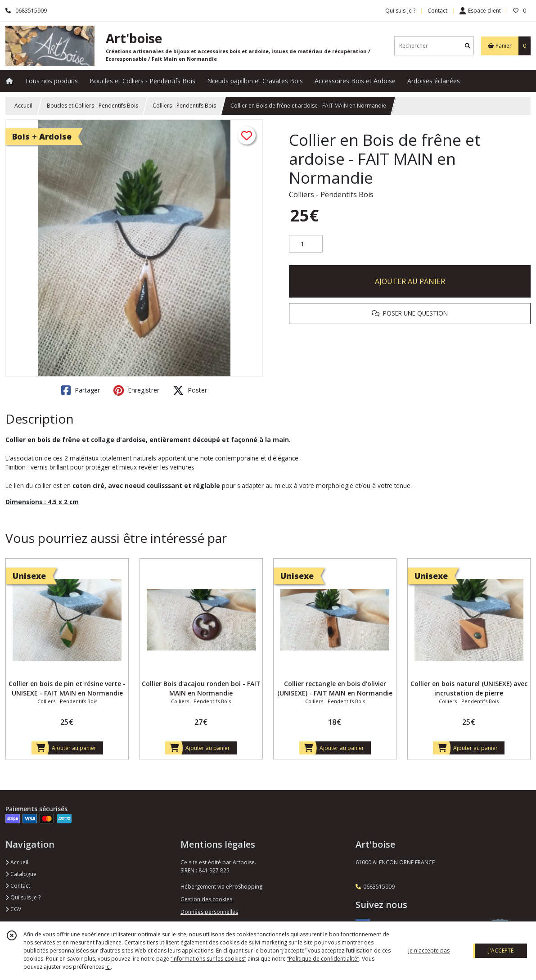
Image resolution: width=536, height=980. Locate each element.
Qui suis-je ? (23, 897)
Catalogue (21, 874)
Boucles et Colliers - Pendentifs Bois (92, 106)
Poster (190, 390)
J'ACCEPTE (501, 951)
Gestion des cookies (206, 899)
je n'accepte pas (429, 951)
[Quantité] (306, 244)
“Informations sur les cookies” (208, 959)
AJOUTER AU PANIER (410, 281)
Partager (81, 390)
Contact (437, 11)
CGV (13, 909)
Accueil (23, 106)
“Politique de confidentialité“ (323, 959)
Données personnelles (209, 912)
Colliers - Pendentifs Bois (184, 106)
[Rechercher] (468, 46)
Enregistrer (136, 390)
